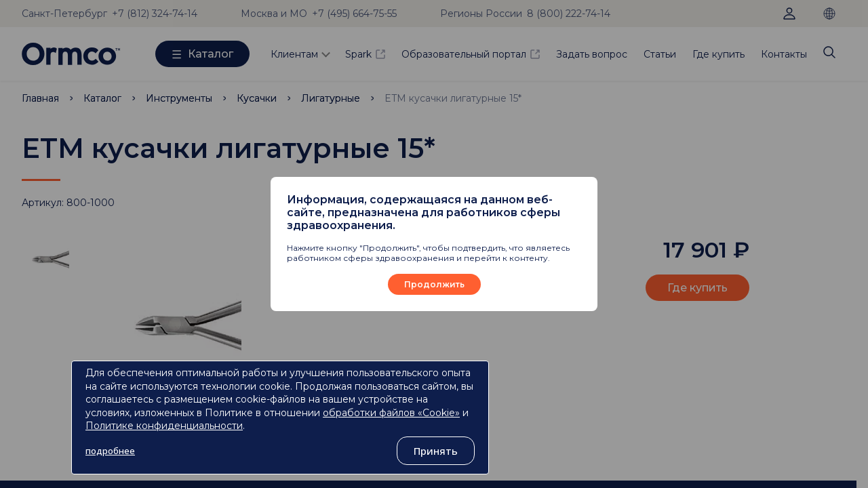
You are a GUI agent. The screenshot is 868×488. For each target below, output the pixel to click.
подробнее (110, 451)
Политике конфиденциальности (164, 426)
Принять (436, 451)
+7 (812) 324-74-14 (155, 14)
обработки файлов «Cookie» (391, 413)
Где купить (718, 54)
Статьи (660, 54)
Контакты (784, 54)
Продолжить (434, 284)
